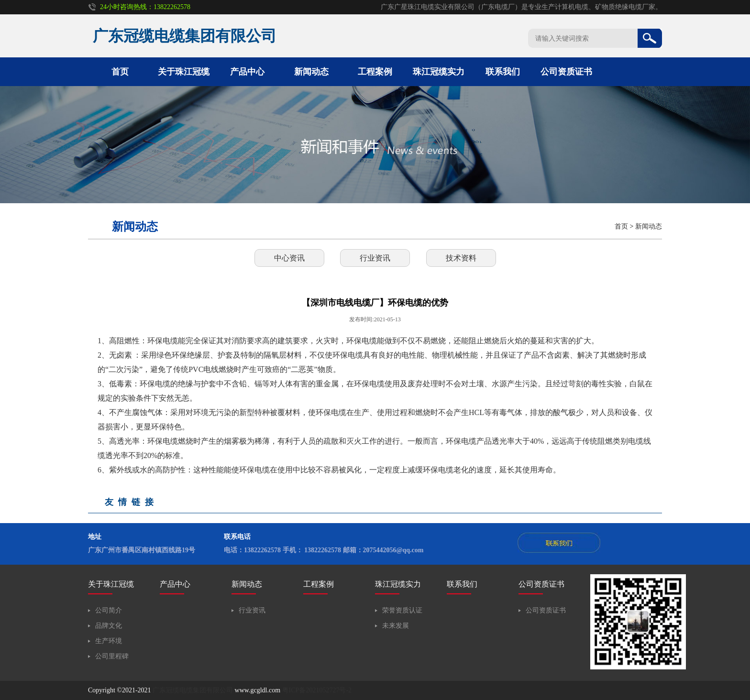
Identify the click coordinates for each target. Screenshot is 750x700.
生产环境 (109, 641)
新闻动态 (311, 72)
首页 (120, 72)
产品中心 (247, 72)
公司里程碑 (112, 656)
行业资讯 (375, 258)
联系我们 (503, 72)
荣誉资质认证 (402, 610)
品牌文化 (109, 626)
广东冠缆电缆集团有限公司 (193, 690)
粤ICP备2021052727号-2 (317, 690)
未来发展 (396, 626)
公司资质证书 (566, 72)
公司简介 (109, 610)
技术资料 (461, 258)
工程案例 (375, 72)
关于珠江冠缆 (184, 72)
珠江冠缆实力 (439, 72)
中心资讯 (289, 258)
